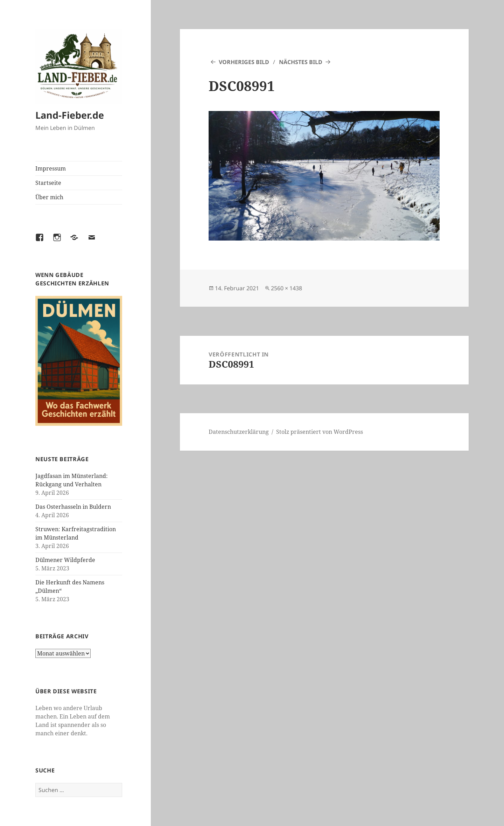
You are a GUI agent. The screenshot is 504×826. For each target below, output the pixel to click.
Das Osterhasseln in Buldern (73, 507)
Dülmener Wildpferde (65, 560)
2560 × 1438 (286, 288)
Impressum (51, 168)
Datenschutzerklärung (239, 432)
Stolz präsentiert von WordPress (320, 432)
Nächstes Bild (301, 62)
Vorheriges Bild (244, 62)
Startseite (48, 183)
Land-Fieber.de (70, 115)
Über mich (49, 197)
